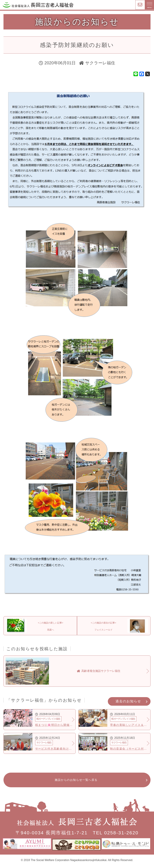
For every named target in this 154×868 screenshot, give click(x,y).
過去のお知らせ (128, 705)
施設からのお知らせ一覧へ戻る (76, 783)
